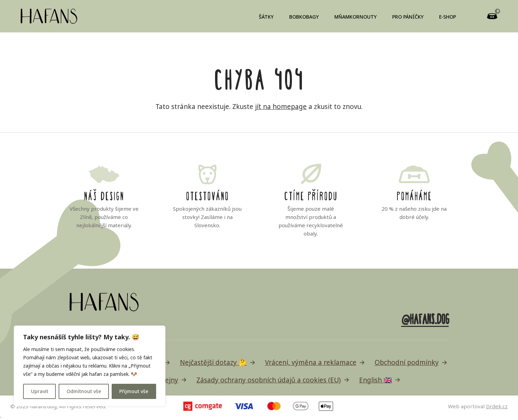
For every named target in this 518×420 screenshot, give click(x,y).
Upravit (40, 391)
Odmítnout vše (84, 391)
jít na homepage (281, 107)
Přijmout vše (134, 391)
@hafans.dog (425, 318)
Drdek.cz (497, 406)
